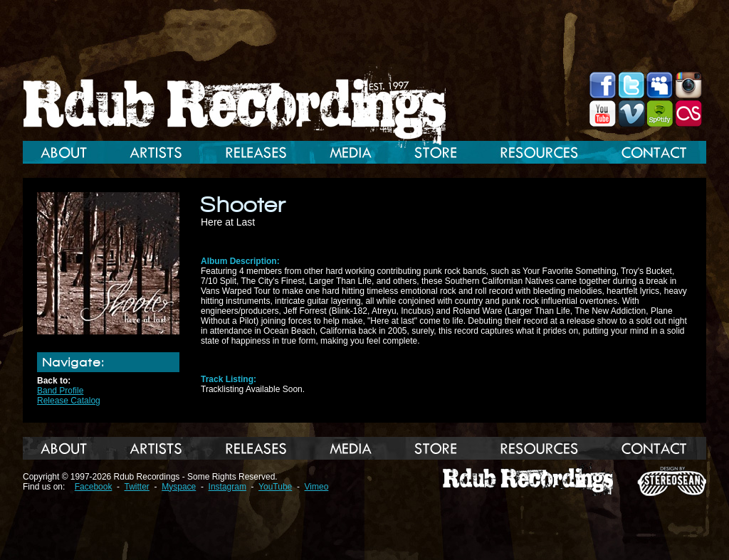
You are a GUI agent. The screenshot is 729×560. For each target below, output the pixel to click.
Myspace (179, 487)
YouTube (275, 487)
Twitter (137, 487)
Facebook (94, 487)
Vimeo (317, 487)
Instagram (227, 487)
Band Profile (60, 391)
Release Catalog (69, 401)
